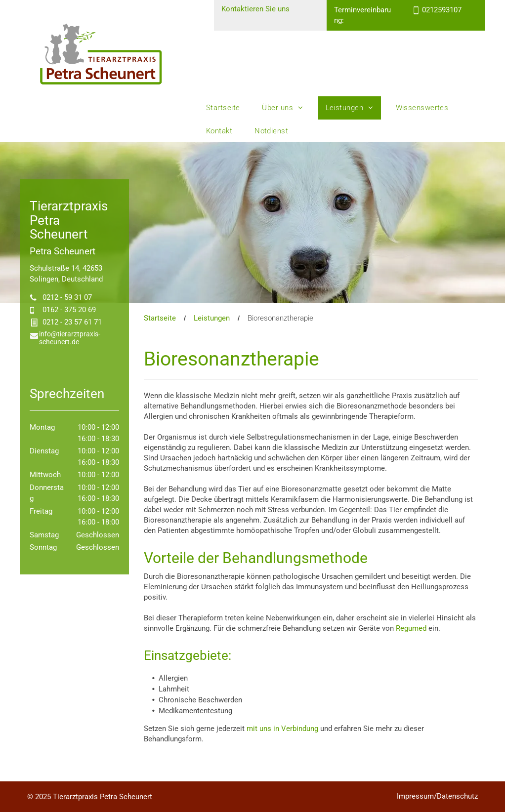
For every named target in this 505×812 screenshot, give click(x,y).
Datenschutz (457, 796)
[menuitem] (227, 108)
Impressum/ (417, 796)
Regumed (411, 628)
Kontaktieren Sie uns (255, 9)
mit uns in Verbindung (282, 729)
